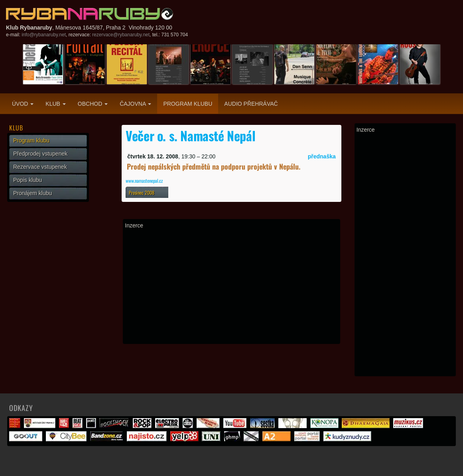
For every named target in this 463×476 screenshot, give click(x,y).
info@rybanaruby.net (44, 35)
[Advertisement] (231, 286)
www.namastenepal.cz (144, 181)
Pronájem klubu (33, 193)
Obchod (93, 104)
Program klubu (188, 104)
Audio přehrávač (251, 104)
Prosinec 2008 (142, 193)
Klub (55, 104)
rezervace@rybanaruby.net (121, 35)
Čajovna (135, 104)
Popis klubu (28, 180)
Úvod (23, 104)
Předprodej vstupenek (40, 154)
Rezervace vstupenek (40, 167)
